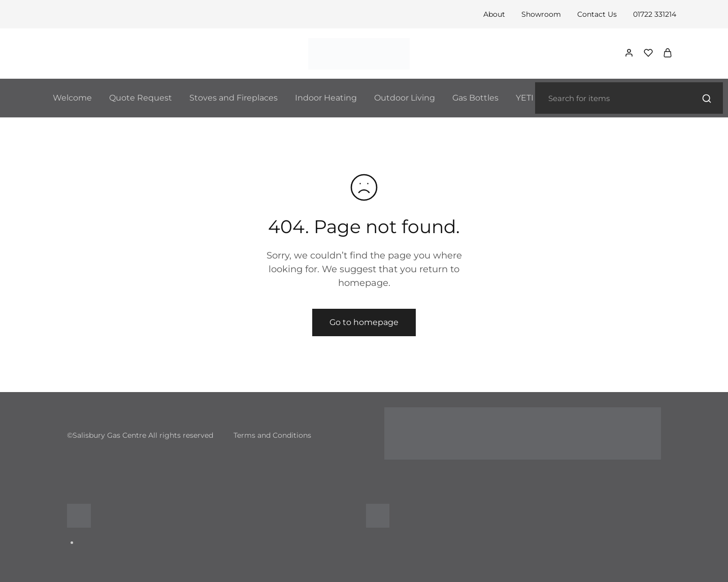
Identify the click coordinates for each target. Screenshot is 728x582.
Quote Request (141, 98)
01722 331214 (655, 14)
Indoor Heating (326, 98)
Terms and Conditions (272, 435)
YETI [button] (525, 98)
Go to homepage (364, 322)
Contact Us (597, 14)
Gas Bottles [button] (475, 98)
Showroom (541, 14)
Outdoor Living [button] (405, 98)
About (494, 14)
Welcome (72, 98)
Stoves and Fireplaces (234, 98)
